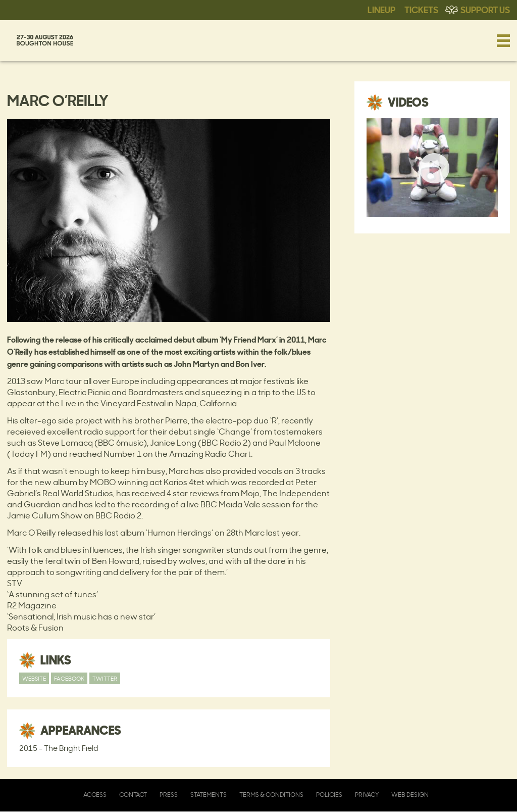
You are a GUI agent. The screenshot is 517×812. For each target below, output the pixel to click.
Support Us (485, 9)
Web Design (410, 795)
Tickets (421, 9)
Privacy (367, 795)
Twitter (105, 678)
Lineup (381, 9)
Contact (133, 795)
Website (34, 678)
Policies (329, 795)
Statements (209, 795)
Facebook (69, 678)
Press (169, 795)
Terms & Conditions (271, 795)
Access (95, 795)
